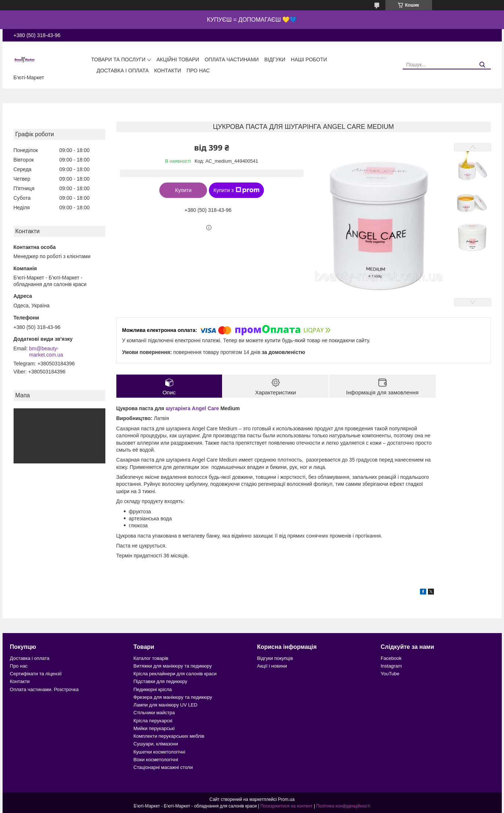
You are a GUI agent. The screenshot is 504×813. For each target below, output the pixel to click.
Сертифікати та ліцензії (36, 674)
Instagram (391, 666)
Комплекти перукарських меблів (169, 736)
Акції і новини (272, 666)
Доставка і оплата (123, 71)
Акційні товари (178, 59)
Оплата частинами (232, 59)
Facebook (391, 658)
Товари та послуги (118, 59)
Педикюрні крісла (153, 689)
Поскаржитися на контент (286, 806)
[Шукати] (483, 65)
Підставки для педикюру (161, 681)
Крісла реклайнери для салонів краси (175, 674)
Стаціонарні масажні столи (163, 767)
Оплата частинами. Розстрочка (44, 689)
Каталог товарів (151, 658)
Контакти (168, 71)
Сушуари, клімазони (156, 744)
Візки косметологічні (156, 760)
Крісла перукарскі (153, 721)
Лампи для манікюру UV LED (166, 705)
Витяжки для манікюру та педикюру (173, 666)
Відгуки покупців (275, 658)
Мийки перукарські (154, 728)
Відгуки (275, 59)
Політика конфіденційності (343, 806)
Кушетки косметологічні (159, 752)
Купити (183, 190)
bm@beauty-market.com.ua (46, 352)
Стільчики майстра (154, 713)
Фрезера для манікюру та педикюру (173, 697)
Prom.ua (286, 799)
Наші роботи (309, 59)
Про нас (198, 71)
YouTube (390, 674)
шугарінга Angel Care (192, 408)
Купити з (236, 190)
